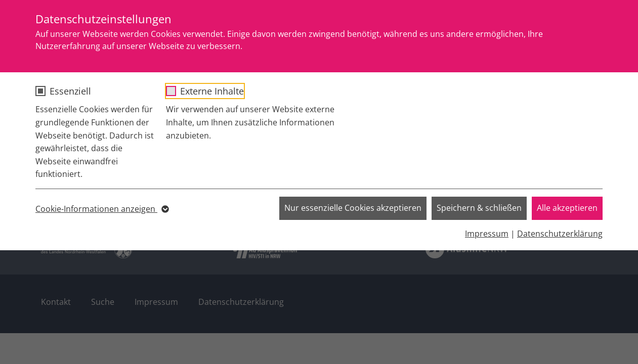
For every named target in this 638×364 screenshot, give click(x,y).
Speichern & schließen (479, 208)
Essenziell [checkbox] (70, 91)
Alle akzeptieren (567, 208)
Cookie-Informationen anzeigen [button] (101, 209)
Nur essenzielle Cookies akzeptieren (353, 208)
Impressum (487, 234)
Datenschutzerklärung (560, 234)
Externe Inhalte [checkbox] (212, 91)
